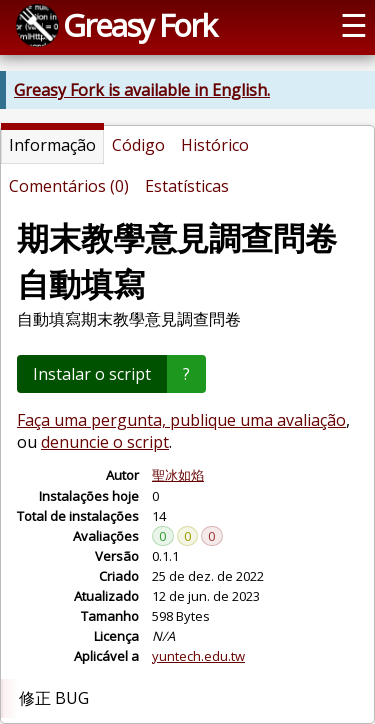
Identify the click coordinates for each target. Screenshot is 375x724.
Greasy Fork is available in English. (142, 90)
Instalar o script (92, 374)
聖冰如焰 (178, 475)
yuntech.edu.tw (198, 656)
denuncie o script (105, 442)
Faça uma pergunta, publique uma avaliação (181, 420)
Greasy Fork (139, 25)
